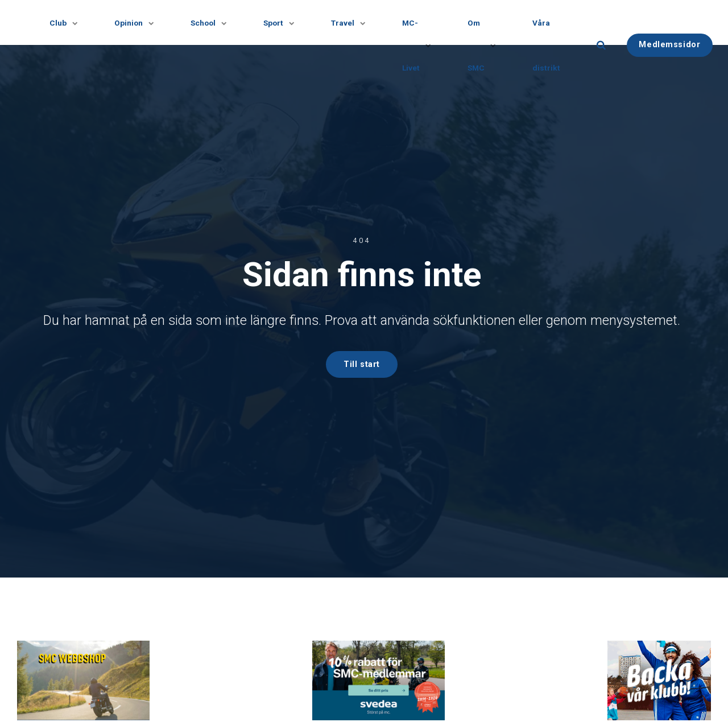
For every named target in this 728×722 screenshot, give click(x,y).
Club (61, 22)
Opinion (133, 22)
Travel (350, 22)
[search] (607, 45)
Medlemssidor (676, 45)
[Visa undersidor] (70, 22)
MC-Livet (419, 45)
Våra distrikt (553, 45)
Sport (280, 22)
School (209, 22)
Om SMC (485, 45)
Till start (362, 364)
